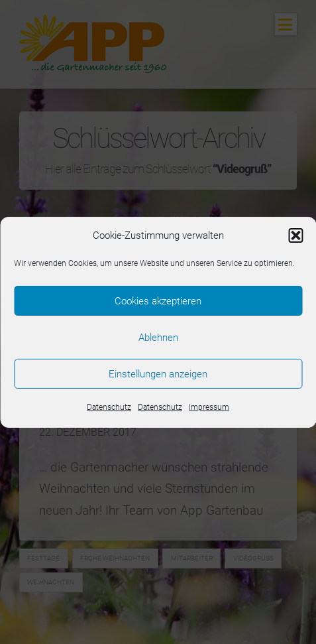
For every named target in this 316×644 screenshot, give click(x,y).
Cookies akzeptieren (158, 300)
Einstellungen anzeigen (158, 373)
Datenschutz (109, 407)
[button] (295, 235)
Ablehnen (158, 337)
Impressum (209, 407)
